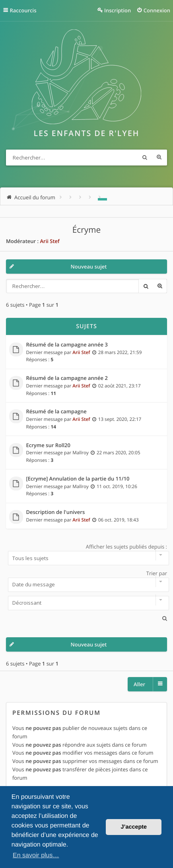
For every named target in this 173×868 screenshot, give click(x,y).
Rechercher (145, 158)
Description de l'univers (56, 512)
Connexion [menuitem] (157, 10)
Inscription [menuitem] (118, 10)
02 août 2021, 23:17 (120, 386)
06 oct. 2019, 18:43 (119, 520)
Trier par (86, 581)
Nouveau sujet (89, 267)
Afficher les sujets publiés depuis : (86, 554)
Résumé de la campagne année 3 (67, 345)
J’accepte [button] (134, 827)
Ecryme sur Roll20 (48, 446)
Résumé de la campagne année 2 (67, 378)
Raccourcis (23, 10)
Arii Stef (50, 241)
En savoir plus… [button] (36, 855)
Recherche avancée (159, 158)
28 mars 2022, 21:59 (120, 352)
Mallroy (81, 453)
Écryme (86, 230)
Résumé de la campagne (56, 412)
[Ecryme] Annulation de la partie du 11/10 (78, 479)
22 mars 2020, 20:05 (119, 453)
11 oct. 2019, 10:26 (117, 487)
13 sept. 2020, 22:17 (120, 419)
